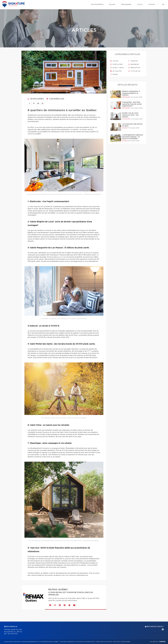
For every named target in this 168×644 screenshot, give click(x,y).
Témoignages (126, 5)
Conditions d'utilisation (104, 642)
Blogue (112, 5)
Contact (152, 5)
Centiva (162, 641)
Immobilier (133, 64)
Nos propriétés (97, 5)
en (163, 5)
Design (114, 74)
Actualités (116, 71)
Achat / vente (117, 68)
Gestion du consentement (122, 642)
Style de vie (134, 71)
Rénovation (134, 68)
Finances (133, 61)
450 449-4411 (12, 634)
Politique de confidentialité (85, 642)
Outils (140, 5)
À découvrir (116, 64)
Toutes (114, 61)
